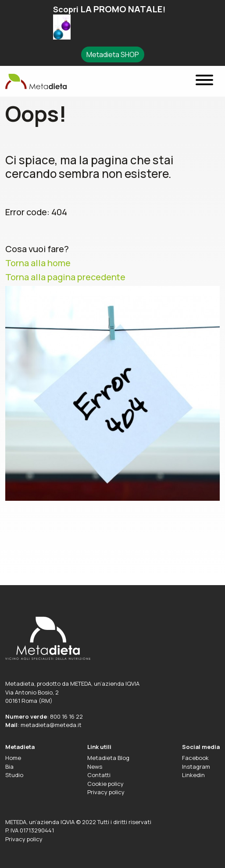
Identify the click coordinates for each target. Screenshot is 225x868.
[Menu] (204, 81)
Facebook (195, 758)
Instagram (196, 767)
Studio (14, 775)
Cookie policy (105, 784)
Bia (9, 767)
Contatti (99, 775)
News (95, 767)
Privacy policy (106, 792)
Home (13, 758)
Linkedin (193, 775)
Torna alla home (38, 263)
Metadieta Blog (108, 758)
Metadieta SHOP (113, 54)
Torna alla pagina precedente (65, 277)
